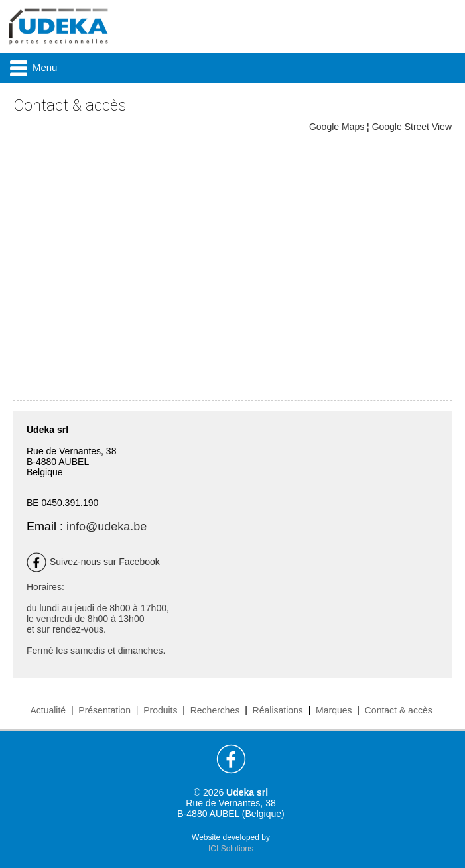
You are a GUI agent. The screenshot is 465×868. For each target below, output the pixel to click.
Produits (160, 710)
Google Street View (412, 127)
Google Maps (337, 127)
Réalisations (278, 710)
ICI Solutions (231, 849)
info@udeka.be (106, 527)
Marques (334, 710)
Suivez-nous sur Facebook (93, 562)
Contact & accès (399, 710)
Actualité (48, 710)
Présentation (104, 710)
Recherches (215, 710)
